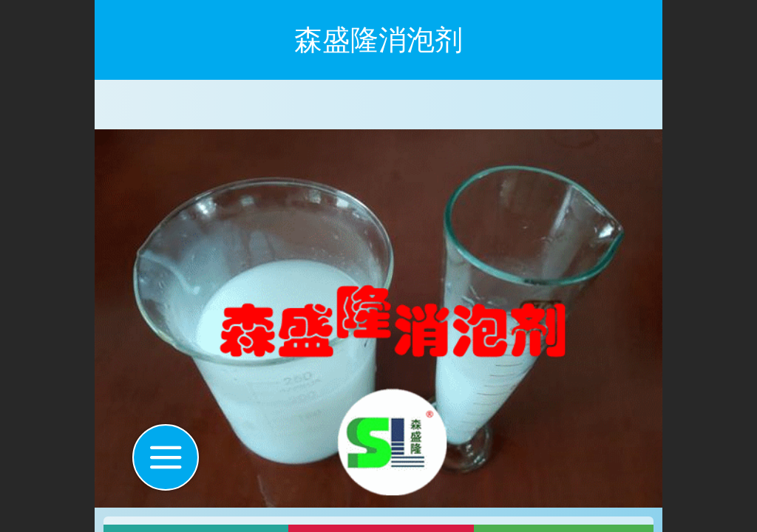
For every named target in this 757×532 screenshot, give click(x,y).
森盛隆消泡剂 (378, 40)
